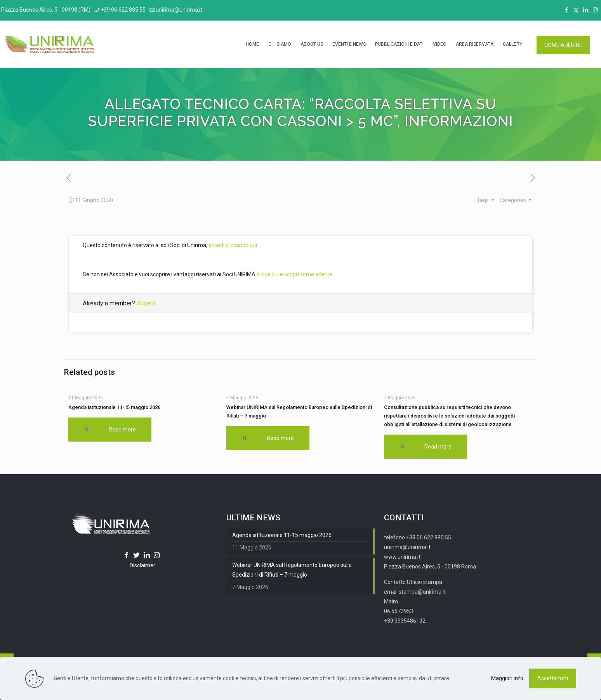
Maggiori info (507, 678)
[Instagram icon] (595, 10)
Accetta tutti (553, 678)
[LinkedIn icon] (586, 10)
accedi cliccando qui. (233, 245)
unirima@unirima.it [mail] (179, 10)
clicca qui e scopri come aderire (295, 274)
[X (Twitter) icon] (576, 10)
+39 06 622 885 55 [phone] (123, 10)
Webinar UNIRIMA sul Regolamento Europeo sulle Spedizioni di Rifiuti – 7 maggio (292, 570)
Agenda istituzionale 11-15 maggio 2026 (114, 407)
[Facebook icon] (566, 10)
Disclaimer (142, 565)
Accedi (146, 303)
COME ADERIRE (563, 45)
